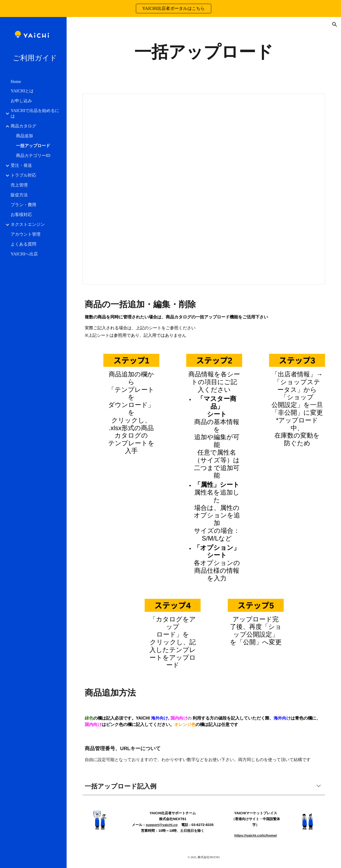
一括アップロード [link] (33, 146)
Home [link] (16, 82)
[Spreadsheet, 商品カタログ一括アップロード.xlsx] (204, 189)
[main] (204, 52)
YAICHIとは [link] (22, 91)
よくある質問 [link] (23, 244)
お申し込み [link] (21, 101)
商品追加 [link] (25, 136)
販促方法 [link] (19, 195)
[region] (170, 9)
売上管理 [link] (19, 185)
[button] (335, 24)
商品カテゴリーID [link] (33, 155)
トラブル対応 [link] (23, 175)
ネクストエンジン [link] (28, 224)
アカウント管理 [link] (26, 234)
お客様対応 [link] (21, 215)
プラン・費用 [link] (23, 205)
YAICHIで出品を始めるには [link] (35, 113)
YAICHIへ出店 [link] (24, 254)
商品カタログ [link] (23, 126)
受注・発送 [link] (21, 165)
